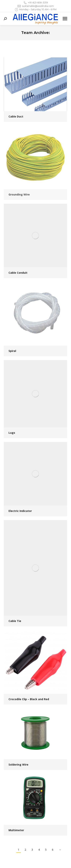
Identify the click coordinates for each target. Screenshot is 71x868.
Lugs (12, 433)
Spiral (12, 351)
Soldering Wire (18, 765)
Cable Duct (16, 116)
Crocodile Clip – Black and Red (29, 699)
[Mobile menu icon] (65, 19)
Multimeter (16, 830)
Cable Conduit (18, 273)
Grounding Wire (19, 194)
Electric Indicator (20, 511)
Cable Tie (15, 621)
